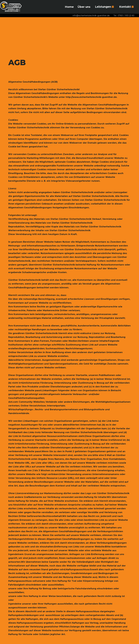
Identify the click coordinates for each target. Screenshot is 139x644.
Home (69, 7)
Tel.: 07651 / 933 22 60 (124, 15)
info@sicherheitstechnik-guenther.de (91, 15)
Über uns (84, 7)
